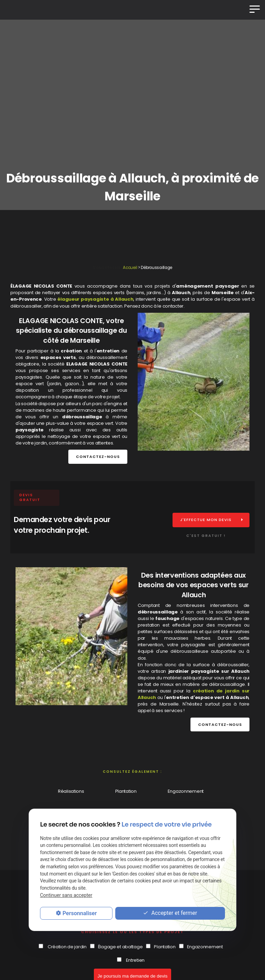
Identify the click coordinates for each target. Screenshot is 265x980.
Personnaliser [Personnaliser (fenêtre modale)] (80, 913)
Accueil (130, 268)
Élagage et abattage (120, 947)
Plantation (126, 791)
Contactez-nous (98, 457)
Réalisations (71, 791)
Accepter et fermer (170, 913)
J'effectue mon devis (206, 520)
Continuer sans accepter (66, 895)
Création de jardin (67, 947)
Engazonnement (186, 791)
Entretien (135, 960)
